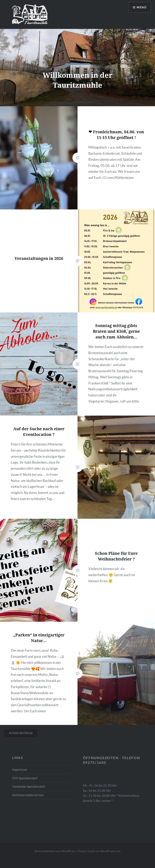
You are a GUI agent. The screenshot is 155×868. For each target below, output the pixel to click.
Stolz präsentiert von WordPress (55, 851)
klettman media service (28, 795)
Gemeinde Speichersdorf (29, 786)
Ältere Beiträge (21, 733)
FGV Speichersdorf (25, 778)
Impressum (20, 769)
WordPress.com (110, 851)
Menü (142, 7)
